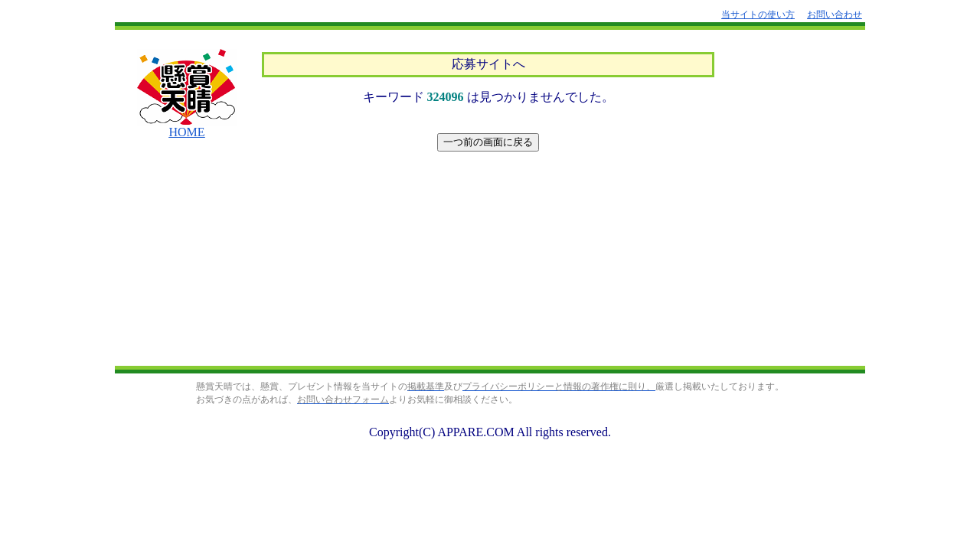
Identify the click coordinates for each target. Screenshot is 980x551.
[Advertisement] (488, 261)
